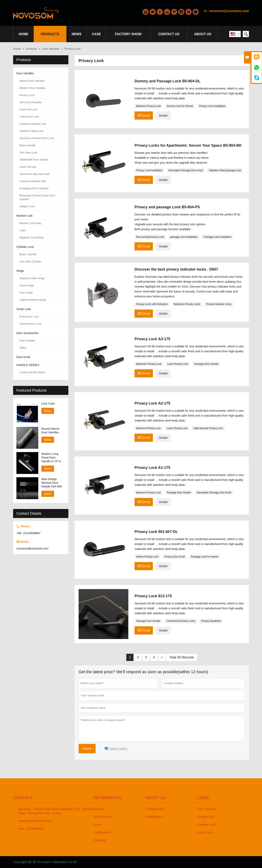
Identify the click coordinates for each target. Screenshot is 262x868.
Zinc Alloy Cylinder (30, 261)
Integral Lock (27, 206)
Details (163, 116)
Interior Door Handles (32, 81)
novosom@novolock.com (229, 11)
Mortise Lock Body (30, 223)
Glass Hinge (27, 285)
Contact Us (169, 34)
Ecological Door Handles (34, 188)
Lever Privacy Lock (178, 364)
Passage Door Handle (206, 364)
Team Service (103, 817)
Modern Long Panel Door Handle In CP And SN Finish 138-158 (53, 458)
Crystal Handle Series (32, 372)
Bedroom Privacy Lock (148, 106)
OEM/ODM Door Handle (34, 160)
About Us (203, 34)
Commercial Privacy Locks (181, 621)
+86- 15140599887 (28, 533)
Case (96, 34)
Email (144, 115)
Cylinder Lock (25, 247)
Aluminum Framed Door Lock (37, 138)
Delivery (99, 809)
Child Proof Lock (29, 117)
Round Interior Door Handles (50, 431)
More (48, 411)
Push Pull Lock (28, 109)
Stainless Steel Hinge (32, 278)
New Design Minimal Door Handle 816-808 (52, 483)
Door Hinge (26, 293)
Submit (87, 749)
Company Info (155, 809)
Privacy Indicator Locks (219, 304)
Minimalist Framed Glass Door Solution (37, 197)
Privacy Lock (27, 95)
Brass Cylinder (28, 254)
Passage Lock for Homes (205, 557)
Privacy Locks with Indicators (152, 304)
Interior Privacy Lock (147, 557)
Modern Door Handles (32, 88)
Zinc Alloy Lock (28, 152)
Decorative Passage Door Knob (186, 170)
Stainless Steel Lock (31, 131)
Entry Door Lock (29, 317)
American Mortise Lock (33, 124)
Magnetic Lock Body (31, 237)
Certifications (102, 832)
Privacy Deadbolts (211, 621)
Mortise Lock (24, 216)
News (77, 34)
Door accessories (27, 333)
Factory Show (128, 34)
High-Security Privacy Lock (208, 428)
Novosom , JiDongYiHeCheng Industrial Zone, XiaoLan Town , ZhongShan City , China (56, 811)
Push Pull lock (28, 167)
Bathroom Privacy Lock (149, 364)
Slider (23, 348)
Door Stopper (27, 341)
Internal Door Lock (30, 324)
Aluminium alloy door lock (34, 174)
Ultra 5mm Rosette (30, 102)
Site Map (99, 840)
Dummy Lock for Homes (180, 106)
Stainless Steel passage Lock (225, 170)
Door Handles (51, 49)
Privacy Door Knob (175, 557)
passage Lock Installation (184, 237)
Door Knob (23, 357)
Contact (23, 798)
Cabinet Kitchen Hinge (33, 300)
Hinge (20, 271)
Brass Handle (27, 145)
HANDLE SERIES (28, 365)
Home (23, 34)
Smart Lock (24, 309)
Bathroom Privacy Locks (187, 304)
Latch (23, 230)
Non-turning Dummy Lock (150, 237)
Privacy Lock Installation (212, 106)
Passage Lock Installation (218, 237)
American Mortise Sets (33, 181)
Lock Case (48, 403)
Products (50, 34)
